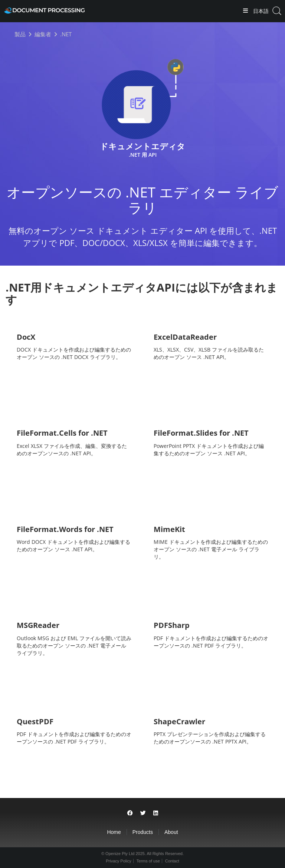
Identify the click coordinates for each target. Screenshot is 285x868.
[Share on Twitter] (143, 813)
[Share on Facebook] (130, 813)
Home (114, 832)
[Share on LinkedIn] (156, 813)
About (171, 832)
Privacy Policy (118, 861)
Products (143, 832)
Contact (172, 861)
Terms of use (148, 861)
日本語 (260, 11)
